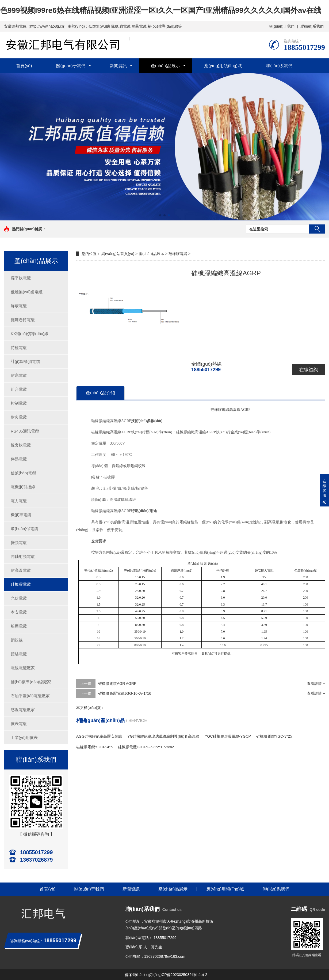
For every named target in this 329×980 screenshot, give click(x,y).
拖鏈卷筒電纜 (23, 320)
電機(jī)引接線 (23, 487)
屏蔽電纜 (19, 306)
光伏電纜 (19, 598)
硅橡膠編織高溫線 (225, 410)
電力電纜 (19, 501)
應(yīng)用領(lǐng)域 (223, 66)
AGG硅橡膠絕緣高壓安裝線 (99, 736)
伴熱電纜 (19, 459)
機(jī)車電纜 (21, 515)
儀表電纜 (19, 724)
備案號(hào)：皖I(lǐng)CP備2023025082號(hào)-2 (166, 975)
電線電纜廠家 (23, 668)
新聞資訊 (118, 66)
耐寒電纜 (19, 375)
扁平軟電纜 (21, 278)
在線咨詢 (309, 370)
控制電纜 (19, 403)
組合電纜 (19, 389)
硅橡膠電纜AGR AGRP (117, 684)
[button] (160, 215)
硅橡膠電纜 (21, 584)
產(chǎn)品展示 (165, 66)
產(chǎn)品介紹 (100, 393)
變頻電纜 (19, 542)
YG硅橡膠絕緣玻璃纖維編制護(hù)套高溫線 (163, 736)
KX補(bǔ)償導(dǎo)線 (30, 334)
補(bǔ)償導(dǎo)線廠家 (31, 682)
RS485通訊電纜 (25, 431)
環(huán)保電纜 (24, 529)
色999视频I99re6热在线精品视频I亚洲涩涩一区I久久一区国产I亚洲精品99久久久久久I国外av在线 (161, 10)
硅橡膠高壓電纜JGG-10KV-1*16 (125, 693)
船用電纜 (19, 626)
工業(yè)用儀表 (24, 737)
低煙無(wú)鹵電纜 (27, 292)
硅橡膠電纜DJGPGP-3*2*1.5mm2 (146, 747)
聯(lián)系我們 (312, 26)
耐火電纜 (19, 417)
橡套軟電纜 (21, 445)
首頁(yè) (24, 66)
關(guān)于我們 (282, 26)
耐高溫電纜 (21, 570)
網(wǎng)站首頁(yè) (118, 254)
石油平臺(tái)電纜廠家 (30, 696)
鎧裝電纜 (19, 654)
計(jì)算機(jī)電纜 (25, 361)
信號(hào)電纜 (23, 473)
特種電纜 (19, 348)
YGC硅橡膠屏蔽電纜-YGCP (228, 736)
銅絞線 (17, 640)
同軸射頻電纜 (23, 556)
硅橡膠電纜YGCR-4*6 (94, 747)
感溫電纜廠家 (23, 710)
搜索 (317, 229)
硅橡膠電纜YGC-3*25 (274, 736)
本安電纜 (19, 612)
